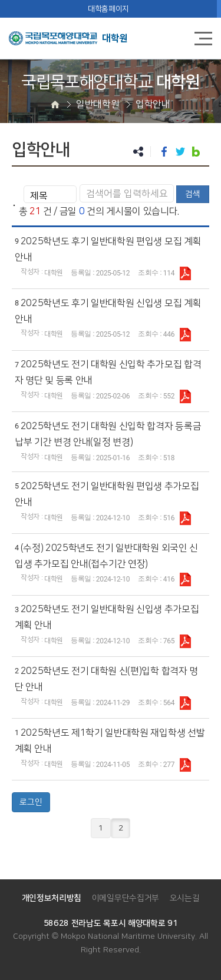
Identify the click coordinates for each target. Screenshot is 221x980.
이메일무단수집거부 (126, 898)
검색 (193, 194)
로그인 (31, 802)
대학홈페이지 (108, 9)
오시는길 (185, 898)
